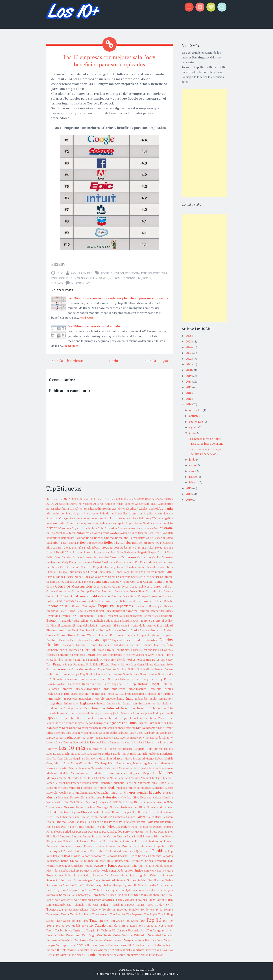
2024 (189, 347)
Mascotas (85, 767)
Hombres (66, 688)
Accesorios (62, 503)
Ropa (50, 874)
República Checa (142, 860)
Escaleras (153, 634)
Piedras (163, 831)
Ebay (157, 615)
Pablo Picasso (81, 816)
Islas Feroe (75, 712)
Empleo (147, 272)
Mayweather (126, 767)
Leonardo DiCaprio (161, 736)
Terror (65, 913)
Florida (121, 659)
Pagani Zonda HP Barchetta (108, 816)
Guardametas (62, 678)
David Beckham (138, 600)
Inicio (113, 359)
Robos (97, 869)
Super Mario (165, 899)
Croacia (105, 595)
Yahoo (71, 954)
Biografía (77, 546)
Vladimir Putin (144, 944)
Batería (65, 542)
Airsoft (134, 508)
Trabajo (57, 282)
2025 (189, 341)
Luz (59, 753)
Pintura (87, 835)
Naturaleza (111, 796)
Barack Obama (104, 537)
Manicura (166, 752)
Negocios (146, 796)
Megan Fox (150, 772)
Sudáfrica (108, 899)
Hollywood (53, 688)
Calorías (67, 556)
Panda (70, 821)
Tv (98, 929)
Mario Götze (79, 762)
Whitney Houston (144, 949)
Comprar (136, 580)
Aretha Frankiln (163, 522)
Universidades (136, 929)
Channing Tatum (114, 566)
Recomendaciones (93, 855)
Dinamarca (130, 610)
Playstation (54, 840)
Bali (170, 532)
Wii (159, 949)
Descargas (156, 605)
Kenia (111, 727)
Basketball (53, 542)
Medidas (64, 772)
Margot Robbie (155, 757)
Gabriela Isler (128, 663)
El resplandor (104, 624)
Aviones (133, 532)
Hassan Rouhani (56, 683)
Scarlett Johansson (59, 879)
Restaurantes (55, 865)
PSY (63, 850)
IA (117, 693)
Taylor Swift (164, 903)
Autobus (60, 532)
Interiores (99, 707)
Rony (153, 869)
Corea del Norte (141, 585)
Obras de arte (90, 811)
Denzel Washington (84, 605)
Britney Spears (83, 551)
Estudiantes (121, 644)
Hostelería (155, 688)
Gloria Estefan (155, 668)
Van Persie (104, 934)
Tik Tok (76, 920)
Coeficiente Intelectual (145, 576)
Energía (130, 634)
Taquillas (118, 904)
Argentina (54, 527)
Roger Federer (118, 869)
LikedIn (104, 741)
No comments (81, 282)
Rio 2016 (149, 865)
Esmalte (94, 639)
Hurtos (110, 693)
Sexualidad (87, 884)
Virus (124, 944)
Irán (170, 707)
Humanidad (77, 693)
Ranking (160, 850)
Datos (123, 600)
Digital (100, 610)
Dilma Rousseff (113, 610)
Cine (169, 571)
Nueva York (155, 806)
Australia (166, 527)
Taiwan (105, 903)
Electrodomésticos (59, 629)
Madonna (119, 752)
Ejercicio (147, 619)
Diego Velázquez (86, 610)
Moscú (169, 787)
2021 (123, 498)
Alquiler (149, 512)
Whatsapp (104, 949)
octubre (194, 416)
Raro (49, 855)
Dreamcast (112, 615)
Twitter (106, 929)
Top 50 (60, 925)
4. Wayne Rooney (144, 498)
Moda (111, 786)
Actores (98, 503)
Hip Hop (130, 683)
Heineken (74, 683)
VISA (131, 944)
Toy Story (87, 925)
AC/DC (50, 503)
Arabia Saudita (143, 522)
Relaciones (86, 860)
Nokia (80, 806)
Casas (97, 561)
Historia (143, 683)
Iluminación (54, 697)
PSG (170, 845)
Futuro (115, 663)
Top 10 (147, 277)
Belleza (110, 541)
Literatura (152, 741)
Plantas (159, 835)
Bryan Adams (102, 551)
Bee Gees (98, 542)
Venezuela (53, 939)
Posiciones (155, 840)
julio (192, 433)
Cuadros (116, 595)
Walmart (168, 944)
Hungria (100, 693)
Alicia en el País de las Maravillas (105, 512)
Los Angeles (95, 748)
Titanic (103, 920)
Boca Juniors (111, 546)
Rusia (59, 874)
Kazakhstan (100, 727)
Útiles (61, 934)
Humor (89, 693)
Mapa (68, 757)
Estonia (81, 644)
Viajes (128, 939)
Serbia (169, 879)
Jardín (60, 717)
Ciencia (160, 571)
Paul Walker (68, 826)
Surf (49, 904)
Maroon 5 (167, 762)
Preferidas (52, 845)
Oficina (116, 811)
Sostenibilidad (108, 894)
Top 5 (50, 924)
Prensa (100, 845)
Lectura (109, 736)
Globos (141, 668)
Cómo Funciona (84, 581)
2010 (189, 499)
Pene (134, 826)
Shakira (107, 884)
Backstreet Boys (157, 532)
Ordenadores (165, 811)
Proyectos (160, 845)
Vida (160, 939)
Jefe (68, 717)
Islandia (62, 712)
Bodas (124, 546)
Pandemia (81, 821)
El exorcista (64, 624)
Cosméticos (121, 590)
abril (192, 471)
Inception (85, 698)
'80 (48, 498)
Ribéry (69, 865)
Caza (119, 561)
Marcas (119, 757)
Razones (58, 855)
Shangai (117, 884)
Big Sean (52, 546)
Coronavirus (63, 590)
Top (142, 919)
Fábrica (63, 649)
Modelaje (122, 787)
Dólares (100, 615)
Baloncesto (68, 537)
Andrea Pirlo (137, 517)
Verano (109, 939)
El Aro (157, 620)
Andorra (123, 517)
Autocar (71, 532)
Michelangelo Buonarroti (97, 782)
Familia (110, 649)
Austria (51, 532)
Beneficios (124, 541)
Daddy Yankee (95, 600)
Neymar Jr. (106, 801)
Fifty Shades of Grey (141, 654)
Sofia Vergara (165, 889)
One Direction (141, 811)
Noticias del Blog (133, 806)
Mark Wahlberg (97, 762)
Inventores (128, 707)
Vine (95, 944)
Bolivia (132, 546)
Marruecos (53, 767)
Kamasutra (54, 727)
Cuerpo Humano (149, 595)
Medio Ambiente (82, 772)
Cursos (82, 600)
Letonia (51, 741)
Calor (58, 556)
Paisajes (131, 816)
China (92, 571)
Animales (59, 522)
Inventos (143, 707)
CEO (63, 566)
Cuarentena (130, 595)
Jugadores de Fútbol (123, 722)
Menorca (52, 777)
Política (96, 840)
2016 (89, 498)
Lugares (139, 747)
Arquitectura (89, 527)
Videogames (64, 944)
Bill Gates (65, 546)
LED (117, 736)
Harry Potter (164, 678)
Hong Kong (109, 688)
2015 (82, 498)
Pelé (103, 826)
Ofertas (105, 811)
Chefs (169, 566)
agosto (194, 427)
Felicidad (52, 654)
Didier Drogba (67, 610)
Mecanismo (166, 767)
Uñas (149, 929)
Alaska (143, 508)
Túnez (68, 929)
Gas (48, 668)
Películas (113, 825)
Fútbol (106, 663)
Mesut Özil (95, 777)
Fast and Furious (152, 649)
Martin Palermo (69, 767)
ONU (153, 811)
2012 (59, 498)
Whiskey (117, 949)
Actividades (85, 503)
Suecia (144, 899)
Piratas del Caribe (104, 835)
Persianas (82, 831)
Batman (75, 542)
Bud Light (117, 551)
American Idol (100, 517)
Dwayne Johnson (143, 615)
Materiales (97, 767)
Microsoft (117, 277)
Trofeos (148, 925)
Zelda (113, 954)
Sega (97, 879)
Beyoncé (154, 542)
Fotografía (144, 658)
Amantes (75, 517)
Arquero (76, 527)
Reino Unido (69, 860)
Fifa (126, 654)
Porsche (108, 840)
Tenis (159, 908)
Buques (152, 551)
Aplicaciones (108, 522)
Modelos (134, 787)
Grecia (153, 673)
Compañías (101, 580)
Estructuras (106, 644)
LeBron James (95, 736)
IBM (121, 693)
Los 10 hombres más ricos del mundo (94, 325)
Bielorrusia (166, 542)
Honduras (93, 688)
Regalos (168, 855)
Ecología (167, 615)
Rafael (148, 850)
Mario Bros (62, 762)
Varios (117, 934)
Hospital (142, 688)
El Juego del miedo (84, 624)
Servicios (52, 884)
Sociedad (150, 889)
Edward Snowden (130, 620)
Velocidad (155, 934)
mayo (193, 465)
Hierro (106, 683)
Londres (52, 748)
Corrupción (87, 590)
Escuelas (64, 639)
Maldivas (154, 753)
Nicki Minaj (126, 801)
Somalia (65, 894)
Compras (148, 581)
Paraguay (115, 821)
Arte (101, 527)
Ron (146, 869)
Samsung (136, 874)
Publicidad (73, 850)
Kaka (170, 722)
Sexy (99, 884)
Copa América (102, 585)
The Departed (135, 913)
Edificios (99, 619)
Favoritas (167, 649)
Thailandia (85, 913)
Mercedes (73, 777)
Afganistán (67, 507)
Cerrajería (73, 566)
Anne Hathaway (76, 522)
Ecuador (67, 619)
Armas (66, 527)
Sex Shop (64, 884)
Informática (71, 702)
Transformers (116, 924)
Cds (137, 561)
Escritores (52, 639)
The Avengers (101, 913)
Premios (89, 845)
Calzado (77, 556)
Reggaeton (53, 860)
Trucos (159, 924)
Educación (112, 619)
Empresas (160, 272)
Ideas (142, 693)
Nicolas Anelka (143, 801)
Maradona (92, 757)
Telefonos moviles (115, 908)
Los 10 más (101, 277)
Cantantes (144, 556)
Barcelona (122, 537)
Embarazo (115, 629)
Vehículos (140, 934)
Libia (86, 741)
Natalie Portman (91, 796)
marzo (193, 477)
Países (141, 816)
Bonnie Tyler (145, 546)
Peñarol (158, 826)
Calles (50, 556)
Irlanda (51, 712)
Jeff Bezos (78, 717)
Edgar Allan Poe (83, 620)
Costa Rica (137, 590)
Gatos (75, 668)
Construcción (82, 585)
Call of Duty (165, 551)
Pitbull (138, 835)
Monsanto (134, 277)
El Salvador (120, 624)
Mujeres (130, 791)
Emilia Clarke (130, 629)
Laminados (166, 732)
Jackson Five (137, 712)
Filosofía (51, 659)
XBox (63, 954)
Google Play (78, 673)
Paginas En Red (82, 272)
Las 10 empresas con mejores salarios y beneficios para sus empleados (109, 60)
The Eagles (151, 913)
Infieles (153, 698)
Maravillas (105, 757)
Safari (68, 874)
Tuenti (50, 929)
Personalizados (112, 830)
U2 (114, 929)
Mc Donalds (141, 767)
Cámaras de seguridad (96, 556)
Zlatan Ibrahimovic (128, 954)
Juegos (79, 722)
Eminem (145, 629)
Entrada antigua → (158, 359)
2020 (117, 498)
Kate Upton (70, 727)
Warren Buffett (56, 949)
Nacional (64, 796)
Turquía (91, 929)
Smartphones (128, 889)
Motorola (52, 792)
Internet (113, 707)
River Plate (53, 869)
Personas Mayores (134, 831)
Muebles (95, 791)
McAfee (154, 767)
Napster (75, 796)
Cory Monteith (104, 590)
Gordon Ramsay (95, 673)
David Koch (156, 600)
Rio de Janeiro (164, 865)
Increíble (98, 697)
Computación (164, 580)
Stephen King (157, 894)
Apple (129, 522)
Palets (50, 821)
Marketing (140, 762)
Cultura (51, 600)
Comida (69, 581)
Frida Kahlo (93, 663)
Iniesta (101, 702)
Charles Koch (135, 566)
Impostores (71, 698)
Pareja (141, 821)
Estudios (147, 644)
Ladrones (123, 732)
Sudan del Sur (131, 899)
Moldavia (146, 787)
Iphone (155, 707)
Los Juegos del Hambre (118, 748)
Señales (142, 879)
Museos (168, 791)
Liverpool (166, 741)
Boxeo (158, 546)
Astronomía (144, 527)
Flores (112, 659)
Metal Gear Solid (120, 777)
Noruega (103, 806)
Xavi (164, 949)
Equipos (142, 634)
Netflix (59, 801)
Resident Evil (164, 860)
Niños (59, 806)
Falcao (100, 649)
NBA (136, 796)
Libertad (78, 741)
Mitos (103, 787)
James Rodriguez (155, 712)
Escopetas (167, 634)
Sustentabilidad (62, 904)
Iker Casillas (164, 693)
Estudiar (135, 644)
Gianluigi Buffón (126, 668)
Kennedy (120, 727)
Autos (98, 532)
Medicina (52, 772)
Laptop (51, 736)
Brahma (168, 546)
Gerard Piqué (97, 668)
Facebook (58, 277)
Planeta (148, 835)
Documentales (86, 615)
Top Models (73, 925)
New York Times (74, 801)
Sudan (118, 899)
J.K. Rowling (105, 712)
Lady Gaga (136, 732)
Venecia (168, 934)
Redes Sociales (139, 855)
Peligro (126, 826)
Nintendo (160, 801)
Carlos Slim (54, 561)
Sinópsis (72, 889)
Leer (123, 736)
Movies (63, 791)
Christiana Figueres (143, 571)
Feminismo (78, 654)
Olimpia (126, 811)
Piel (170, 831)
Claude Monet (74, 576)
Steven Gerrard (61, 899)
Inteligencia (54, 707)
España (106, 639)
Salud (87, 874)
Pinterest (65, 835)
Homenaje (80, 688)
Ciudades (59, 576)
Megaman (135, 772)
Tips (93, 919)
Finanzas (73, 277)
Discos (169, 610)
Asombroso (130, 527)
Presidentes (113, 845)
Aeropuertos (165, 503)
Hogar (155, 683)
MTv (72, 792)
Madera (107, 752)
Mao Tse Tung (55, 757)
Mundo (155, 791)
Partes (169, 821)
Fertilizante (115, 654)
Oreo (49, 816)
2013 (67, 497)
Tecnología (55, 908)
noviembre (196, 410)
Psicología (53, 850)
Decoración (55, 605)
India (130, 697)
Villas (88, 944)
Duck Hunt (126, 615)
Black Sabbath (93, 546)
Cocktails (124, 576)
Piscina (121, 835)
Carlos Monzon (162, 556)
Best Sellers (140, 542)
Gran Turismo (131, 673)
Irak (164, 707)
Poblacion (69, 840)
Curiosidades (67, 600)
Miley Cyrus (61, 787)
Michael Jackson (151, 777)
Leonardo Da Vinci (138, 736)
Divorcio (66, 615)
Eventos (159, 644)
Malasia (142, 752)
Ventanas (81, 939)
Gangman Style (163, 663)
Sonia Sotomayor (81, 894)
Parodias (159, 821)
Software (52, 894)
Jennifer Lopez (119, 717)
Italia (94, 712)
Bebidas (86, 541)
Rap (170, 850)
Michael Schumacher (68, 782)
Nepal (50, 801)
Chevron (117, 272)
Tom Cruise (116, 920)
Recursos (123, 855)
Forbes (131, 658)
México (135, 777)
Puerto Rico (97, 850)
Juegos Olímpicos (96, 722)
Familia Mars (123, 649)
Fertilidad (102, 654)
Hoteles (168, 688)
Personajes (95, 831)
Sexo (74, 884)
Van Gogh (89, 934)
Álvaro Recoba (164, 512)
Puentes (85, 850)
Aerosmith (53, 508)
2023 (130, 498)
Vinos (103, 944)
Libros (95, 741)
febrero (194, 482)
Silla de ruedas (147, 884)
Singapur (60, 889)
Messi (84, 777)
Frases (69, 663)
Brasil (51, 551)
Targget (130, 904)
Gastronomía (61, 668)
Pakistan (168, 816)
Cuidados (168, 595)
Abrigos (168, 498)
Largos (60, 736)
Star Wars (141, 894)
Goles (50, 673)
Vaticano (127, 934)
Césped (97, 566)
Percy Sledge (54, 831)
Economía (133, 272)
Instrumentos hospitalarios (156, 702)
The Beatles (118, 913)
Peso (155, 831)
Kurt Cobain (73, 732)
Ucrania (122, 929)
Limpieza (115, 741)
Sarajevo (168, 874)
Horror (131, 688)
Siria (81, 889)
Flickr (104, 659)
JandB (169, 712)
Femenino (65, 654)
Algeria (78, 512)
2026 (189, 336)
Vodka (158, 944)
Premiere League (71, 845)
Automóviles (85, 532)
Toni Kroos (132, 920)
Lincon (125, 741)
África (78, 508)
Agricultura (89, 508)
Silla (135, 884)
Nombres (90, 806)
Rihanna (137, 865)
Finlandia (94, 659)
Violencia (113, 944)
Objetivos (64, 811)
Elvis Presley (101, 629)
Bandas (80, 537)
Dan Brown (112, 600)
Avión (124, 532)
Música (52, 796)
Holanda (167, 683)
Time (85, 920)
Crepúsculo (53, 595)
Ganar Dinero (145, 663)
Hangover (147, 678)
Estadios (138, 639)
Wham (93, 949)
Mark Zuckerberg (120, 762)
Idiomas (151, 693)
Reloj (110, 860)
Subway (96, 899)
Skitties (104, 889)
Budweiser (130, 551)
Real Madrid (72, 855)
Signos (127, 884)
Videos (78, 944)
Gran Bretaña (114, 673)
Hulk (67, 693)
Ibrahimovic (131, 693)
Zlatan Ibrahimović (152, 954)
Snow (141, 889)
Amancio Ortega (57, 517)
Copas (116, 585)
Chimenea (81, 571)
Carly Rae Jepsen (72, 561)
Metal (105, 777)
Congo (50, 585)
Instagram (130, 702)
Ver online (96, 939)
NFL (116, 801)
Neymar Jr (92, 801)
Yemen (79, 954)
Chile (71, 571)
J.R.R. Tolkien (121, 712)
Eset (73, 639)
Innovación (114, 702)
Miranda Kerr (91, 787)
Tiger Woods (63, 920)
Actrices (110, 503)
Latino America (75, 736)
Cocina (113, 576)
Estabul (127, 639)
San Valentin (152, 874)
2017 (96, 498)
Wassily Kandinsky (78, 949)
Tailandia (79, 904)
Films (169, 654)
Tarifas (140, 904)
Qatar (139, 850)
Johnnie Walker (157, 717)
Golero (169, 668)
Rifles (127, 865)
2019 (110, 498)
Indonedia (141, 698)
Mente (63, 777)
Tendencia (147, 908)
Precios (168, 840)
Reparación (122, 860)
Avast (106, 532)
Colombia (166, 576)
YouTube (90, 953)
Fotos (156, 658)
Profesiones (145, 845)
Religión (100, 860)
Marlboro (154, 762)
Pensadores (145, 826)
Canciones (128, 556)
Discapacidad (157, 610)
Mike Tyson (159, 782)
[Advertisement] (204, 143)
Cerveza (86, 566)
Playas (169, 835)
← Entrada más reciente (65, 359)
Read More (86, 317)
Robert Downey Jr (82, 869)
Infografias (54, 702)
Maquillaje (79, 757)
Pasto (50, 826)
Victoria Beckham (145, 939)
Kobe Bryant (165, 727)
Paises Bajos (154, 816)
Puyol (132, 850)
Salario (78, 874)
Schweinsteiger (83, 879)
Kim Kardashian (147, 727)
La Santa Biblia (108, 732)
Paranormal (129, 821)
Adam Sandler (125, 503)
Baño (89, 537)
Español (117, 639)
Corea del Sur (163, 585)
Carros (88, 561)
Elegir (75, 629)
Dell (68, 605)
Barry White (146, 537)
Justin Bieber (158, 722)
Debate (168, 600)
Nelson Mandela (163, 796)
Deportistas (124, 605)
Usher (169, 929)
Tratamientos (135, 925)
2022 (189, 359)
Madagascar (94, 753)
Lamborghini (152, 732)
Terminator (53, 913)
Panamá (60, 821)
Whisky (127, 949)
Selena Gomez (126, 879)
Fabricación (74, 649)
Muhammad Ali (112, 791)
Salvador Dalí (101, 874)
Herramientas (91, 683)
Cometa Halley (55, 581)
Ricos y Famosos (109, 864)
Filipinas (160, 654)
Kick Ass (130, 727)
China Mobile (106, 571)
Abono (159, 498)
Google (86, 277)
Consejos (63, 585)
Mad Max (81, 753)
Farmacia (136, 649)
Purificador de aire (116, 850)
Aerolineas (150, 503)
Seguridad (108, 879)
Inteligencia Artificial (77, 707)
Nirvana (69, 806)
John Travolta (138, 717)
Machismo (68, 753)
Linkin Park (137, 741)
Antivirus (93, 522)
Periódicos (69, 831)
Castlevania (109, 561)
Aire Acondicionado (118, 508)
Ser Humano (156, 879)
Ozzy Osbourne (63, 816)
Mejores (166, 772)
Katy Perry (85, 727)
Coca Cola (90, 576)
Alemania (166, 507)
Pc (97, 826)
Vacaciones (73, 934)
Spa (119, 894)
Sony (95, 894)
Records (112, 855)
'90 (53, 498)
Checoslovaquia (155, 566)
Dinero (144, 610)
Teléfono (95, 908)
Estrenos (92, 644)
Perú (148, 831)
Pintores (77, 835)
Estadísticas (151, 639)
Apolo (121, 522)
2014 (75, 498)
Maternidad (111, 767)
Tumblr (59, 929)
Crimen (65, 595)
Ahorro (101, 507)
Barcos (133, 537)
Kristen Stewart (56, 732)
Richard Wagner (84, 865)
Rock (105, 869)
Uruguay (159, 929)
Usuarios (51, 934)
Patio (57, 826)
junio (193, 459)
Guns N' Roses (110, 678)
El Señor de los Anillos (142, 624)
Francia (59, 663)
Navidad (126, 796)
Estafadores (67, 644)
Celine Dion (165, 561)
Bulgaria (142, 551)
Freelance (79, 663)
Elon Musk (86, 629)
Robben (65, 869)
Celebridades (148, 561)
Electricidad (165, 624)
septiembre (196, 422)
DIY (74, 615)
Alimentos (136, 512)
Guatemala (80, 678)
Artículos (111, 527)
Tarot (150, 904)
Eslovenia (82, 639)
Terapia (168, 908)
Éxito (170, 644)
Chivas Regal (122, 571)
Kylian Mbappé (90, 732)
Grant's (144, 673)
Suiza (152, 899)
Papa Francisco (98, 821)
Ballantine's (53, 537)
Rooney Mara (165, 869)
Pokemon (83, 840)
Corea (125, 585)
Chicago (62, 571)
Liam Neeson (64, 741)
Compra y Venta (120, 581)
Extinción (52, 649)
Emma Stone (66, 634)
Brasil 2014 (64, 551)
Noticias (115, 806)
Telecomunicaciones (77, 908)
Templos (134, 908)
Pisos (130, 835)
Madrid (132, 752)
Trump (169, 925)
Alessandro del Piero (59, 512)
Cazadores (128, 561)
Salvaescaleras (119, 874)
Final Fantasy (66, 659)
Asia (120, 527)
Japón (51, 717)
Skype (114, 889)
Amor (113, 517)
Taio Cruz (92, 904)
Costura (168, 590)
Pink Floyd (53, 835)
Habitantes (127, 678)
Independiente (115, 698)
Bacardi (142, 532)
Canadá (115, 556)
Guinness (94, 678)
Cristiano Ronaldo (85, 595)
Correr (75, 590)
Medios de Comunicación (111, 772)
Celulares (53, 566)
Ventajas (67, 939)
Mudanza (82, 791)
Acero (74, 503)
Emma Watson (87, 634)
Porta (118, 840)
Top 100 (168, 920)
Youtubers (103, 954)
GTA (49, 678)
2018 (103, 498)
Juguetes (144, 722)
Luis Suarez (155, 748)
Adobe (105, 272)
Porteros (128, 840)
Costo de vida (154, 590)
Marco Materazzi (135, 757)
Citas (49, 576)
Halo (137, 678)
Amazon (86, 517)
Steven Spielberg (81, 899)
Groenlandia (165, 673)
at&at (155, 527)
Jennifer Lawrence (97, 717)
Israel (86, 712)
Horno (122, 688)
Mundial (142, 791)
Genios (84, 668)
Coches (103, 576)
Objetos (75, 811)
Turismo (79, 929)
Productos (129, 845)
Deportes (106, 604)
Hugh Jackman (55, 693)
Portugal (141, 840)
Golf (57, 673)
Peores (168, 826)
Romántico (136, 869)
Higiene (117, 683)
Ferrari (90, 654)
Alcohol (153, 507)
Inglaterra (88, 702)
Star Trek (128, 894)
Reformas (156, 855)
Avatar (115, 532)
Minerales (75, 787)
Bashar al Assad (163, 537)
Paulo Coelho (86, 826)
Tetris (74, 913)
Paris (150, 821)
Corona (51, 590)
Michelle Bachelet (125, 782)
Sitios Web (92, 889)
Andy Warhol (153, 517)
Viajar (119, 939)
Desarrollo (141, 605)
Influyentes (166, 698)
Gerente (111, 668)
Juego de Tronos (64, 722)
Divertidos (53, 615)
